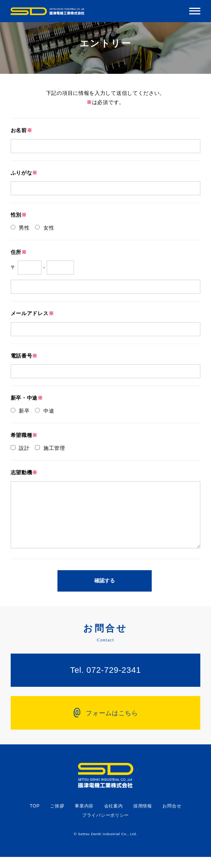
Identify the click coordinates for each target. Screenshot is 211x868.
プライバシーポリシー (105, 826)
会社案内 (114, 817)
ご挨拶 (57, 817)
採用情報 (143, 817)
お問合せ (172, 817)
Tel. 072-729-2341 (105, 681)
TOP (35, 817)
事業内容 (84, 817)
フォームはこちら (105, 723)
